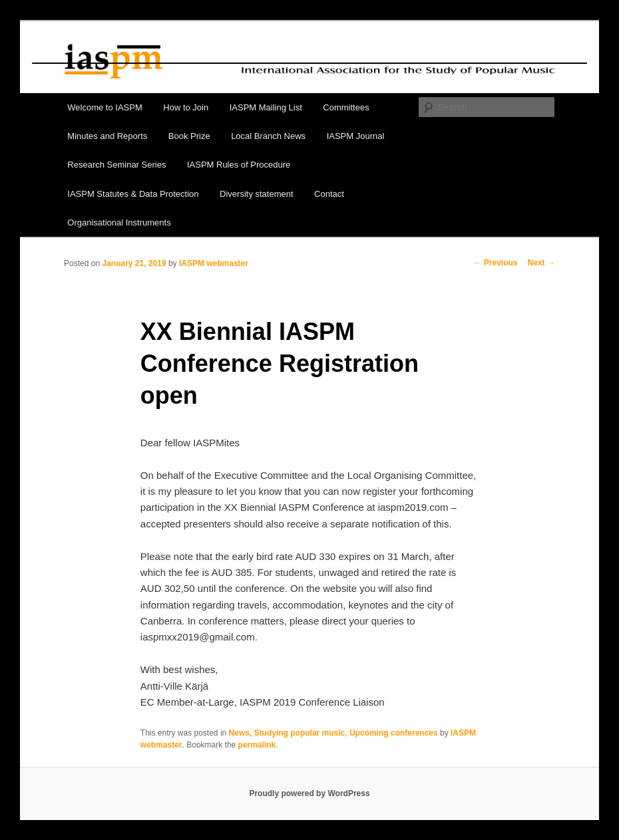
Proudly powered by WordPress (309, 793)
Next (541, 263)
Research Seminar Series (116, 165)
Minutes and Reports (107, 136)
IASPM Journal (356, 136)
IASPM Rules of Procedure (239, 165)
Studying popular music (300, 733)
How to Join (186, 107)
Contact (329, 194)
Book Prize (189, 136)
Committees (346, 107)
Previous (496, 263)
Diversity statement (257, 194)
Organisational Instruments (119, 222)
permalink (257, 745)
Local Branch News (268, 136)
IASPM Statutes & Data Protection (133, 194)
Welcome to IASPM (104, 107)
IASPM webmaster (214, 263)
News (239, 733)
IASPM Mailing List (266, 107)
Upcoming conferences (394, 733)
